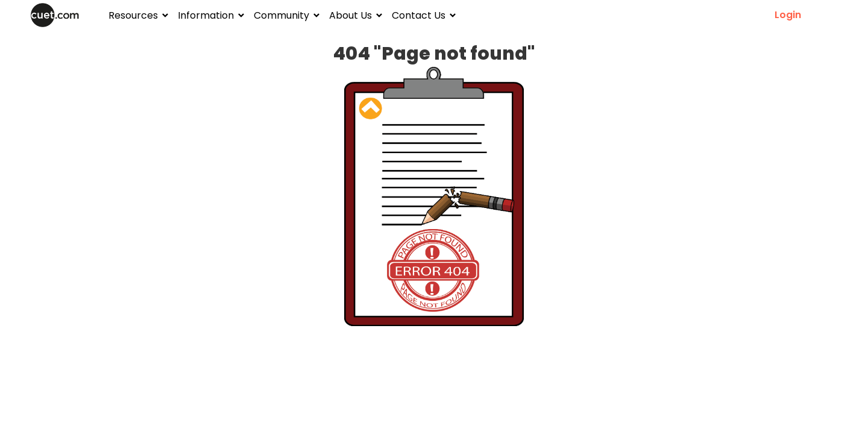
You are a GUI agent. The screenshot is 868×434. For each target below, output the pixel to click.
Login (788, 15)
